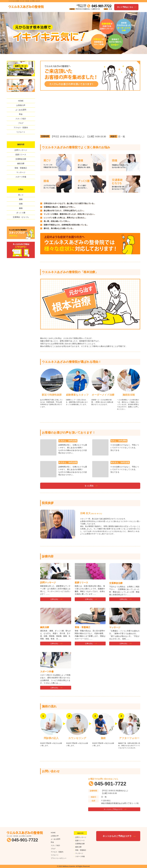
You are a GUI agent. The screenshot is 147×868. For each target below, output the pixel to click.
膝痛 (21, 208)
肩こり (21, 195)
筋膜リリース (21, 155)
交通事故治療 (21, 159)
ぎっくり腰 (21, 213)
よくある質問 (21, 110)
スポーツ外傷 (21, 177)
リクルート (21, 132)
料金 (21, 114)
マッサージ (21, 172)
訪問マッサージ (21, 150)
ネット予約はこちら (125, 7)
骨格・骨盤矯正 (21, 168)
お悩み (21, 189)
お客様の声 (21, 105)
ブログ (21, 123)
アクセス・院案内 (21, 128)
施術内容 (21, 144)
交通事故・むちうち (21, 217)
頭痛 (21, 204)
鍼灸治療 (21, 163)
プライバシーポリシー (59, 858)
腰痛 (21, 199)
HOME (21, 101)
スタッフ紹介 (21, 119)
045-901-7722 (110, 784)
